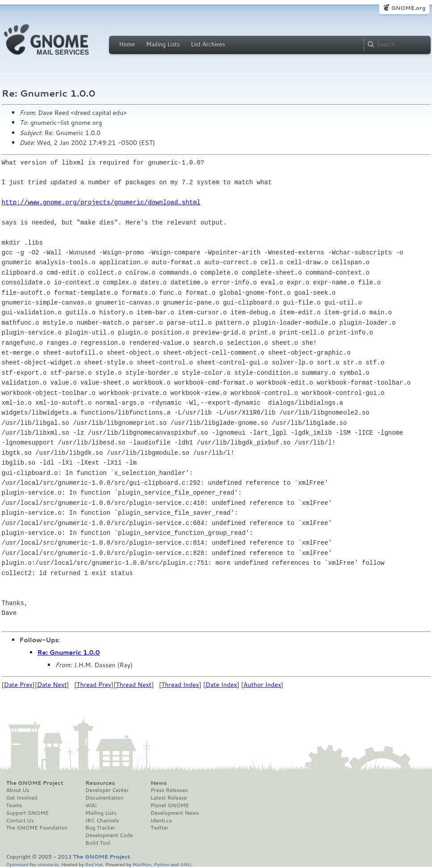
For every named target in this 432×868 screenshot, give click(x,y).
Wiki (91, 805)
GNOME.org (408, 8)
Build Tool (98, 843)
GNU (186, 864)
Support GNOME (28, 813)
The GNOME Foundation (37, 828)
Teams (14, 805)
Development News (175, 813)
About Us (18, 790)
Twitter (159, 828)
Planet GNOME (170, 805)
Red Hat (94, 864)
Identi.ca (161, 821)
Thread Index (180, 685)
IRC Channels (102, 821)
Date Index (221, 685)
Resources (100, 783)
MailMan (142, 864)
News (159, 783)
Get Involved (22, 798)
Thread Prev (94, 685)
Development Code (109, 835)
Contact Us (20, 821)
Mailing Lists (163, 44)
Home (127, 44)
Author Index (262, 685)
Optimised (17, 864)
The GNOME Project (35, 783)
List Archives (208, 44)
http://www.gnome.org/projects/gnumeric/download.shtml (101, 202)
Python (162, 864)
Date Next (52, 685)
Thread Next (134, 685)
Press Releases (169, 790)
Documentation (104, 798)
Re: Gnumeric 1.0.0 (69, 652)
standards (48, 864)
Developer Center (107, 790)
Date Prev (18, 685)
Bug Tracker (100, 828)
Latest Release (169, 798)
